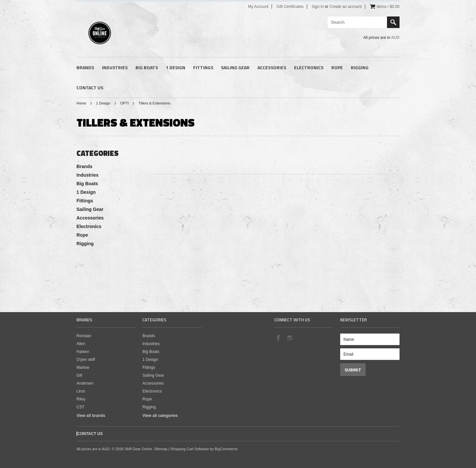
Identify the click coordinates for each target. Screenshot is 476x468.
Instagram (289, 337)
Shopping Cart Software (190, 449)
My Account (258, 7)
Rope (337, 67)
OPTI (125, 103)
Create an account (345, 7)
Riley (81, 399)
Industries (115, 67)
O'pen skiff (86, 360)
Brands (85, 67)
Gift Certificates (290, 7)
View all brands (91, 416)
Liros (81, 391)
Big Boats (147, 67)
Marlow (83, 367)
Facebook (278, 337)
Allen (81, 344)
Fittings (203, 67)
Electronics (309, 67)
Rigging (360, 67)
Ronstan (84, 336)
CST (80, 407)
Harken (83, 352)
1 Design (176, 67)
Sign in (318, 7)
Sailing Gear (235, 67)
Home (81, 103)
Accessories (272, 67)
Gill (79, 375)
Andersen (85, 383)
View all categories (160, 416)
